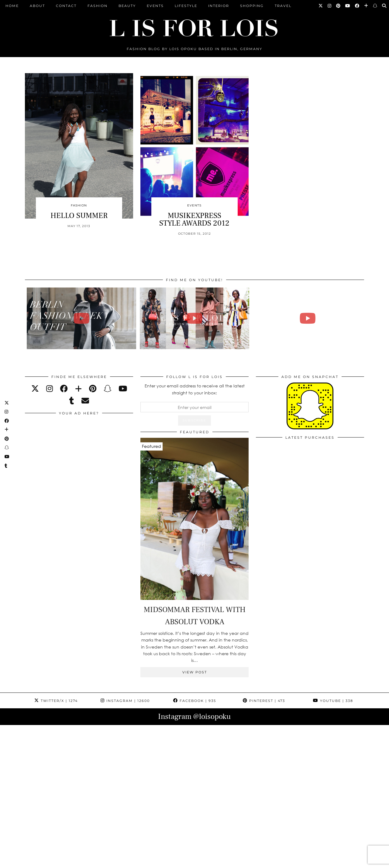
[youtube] (123, 388)
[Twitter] (321, 6)
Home (12, 6)
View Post (195, 672)
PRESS (158, 861)
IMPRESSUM (185, 861)
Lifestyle (186, 6)
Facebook (195, 701)
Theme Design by (338, 861)
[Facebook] (357, 6)
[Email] (85, 401)
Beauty (127, 6)
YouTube (333, 701)
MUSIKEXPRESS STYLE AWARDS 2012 (194, 219)
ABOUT (37, 6)
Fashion (98, 6)
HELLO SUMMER (79, 216)
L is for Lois (55, 861)
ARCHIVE (135, 861)
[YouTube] (348, 6)
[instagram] (50, 388)
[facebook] (64, 388)
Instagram (125, 701)
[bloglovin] (78, 388)
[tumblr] (72, 401)
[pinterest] (93, 388)
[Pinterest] (339, 6)
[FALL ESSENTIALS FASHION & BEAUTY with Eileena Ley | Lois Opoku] (308, 318)
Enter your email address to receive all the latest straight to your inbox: (195, 389)
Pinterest (264, 701)
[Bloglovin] (366, 6)
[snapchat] (107, 388)
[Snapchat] (375, 6)
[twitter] (35, 388)
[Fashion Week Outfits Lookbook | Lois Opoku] (195, 318)
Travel (283, 6)
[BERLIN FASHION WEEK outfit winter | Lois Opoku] (82, 318)
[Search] (384, 6)
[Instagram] (330, 6)
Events (155, 6)
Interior (219, 6)
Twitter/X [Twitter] (56, 701)
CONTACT (66, 6)
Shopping (252, 6)
